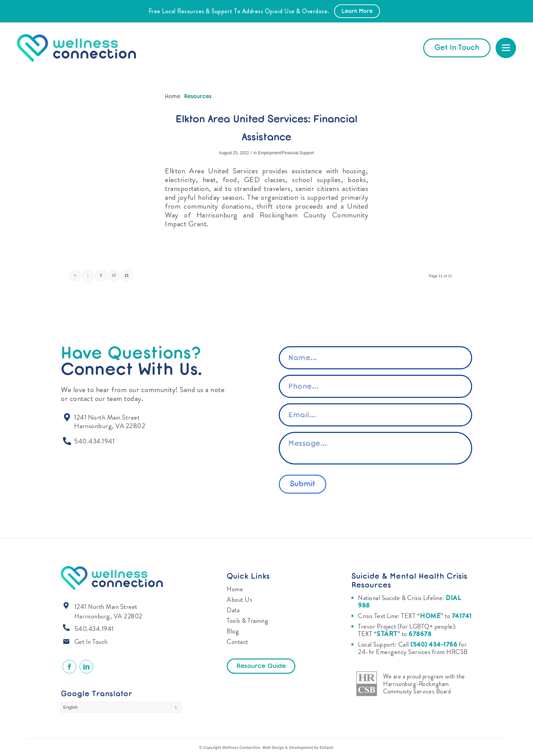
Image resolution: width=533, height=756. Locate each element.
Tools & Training (247, 621)
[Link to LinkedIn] (86, 667)
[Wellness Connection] (83, 48)
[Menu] (506, 48)
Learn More (357, 12)
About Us (239, 600)
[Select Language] (121, 707)
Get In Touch (91, 642)
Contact (237, 642)
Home (235, 589)
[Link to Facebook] (69, 667)
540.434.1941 (94, 629)
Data (233, 610)
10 (114, 275)
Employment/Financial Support (286, 153)
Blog (233, 631)
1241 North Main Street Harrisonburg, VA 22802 (108, 611)
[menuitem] (506, 48)
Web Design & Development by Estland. (298, 747)
